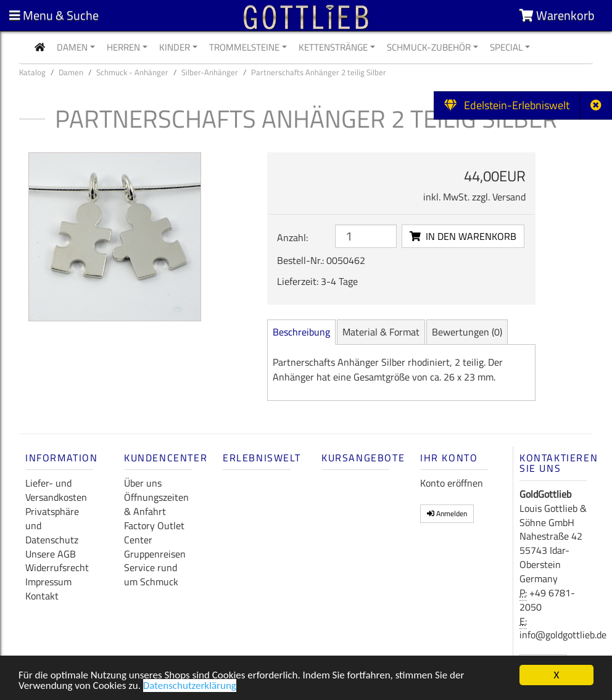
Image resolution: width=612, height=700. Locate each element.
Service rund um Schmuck (151, 574)
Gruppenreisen (155, 554)
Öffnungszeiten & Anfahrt (156, 504)
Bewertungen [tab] (467, 332)
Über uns (143, 483)
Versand (509, 197)
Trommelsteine (244, 47)
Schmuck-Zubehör (429, 47)
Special (506, 47)
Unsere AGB (51, 554)
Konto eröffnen (452, 483)
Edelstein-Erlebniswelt (507, 105)
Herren (123, 47)
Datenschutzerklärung (190, 687)
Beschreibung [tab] (301, 332)
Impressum (48, 582)
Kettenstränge (333, 47)
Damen (72, 47)
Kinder (175, 47)
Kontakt (42, 596)
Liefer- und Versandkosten (56, 490)
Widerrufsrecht (57, 567)
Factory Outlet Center (154, 533)
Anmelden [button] (447, 513)
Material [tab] (381, 332)
